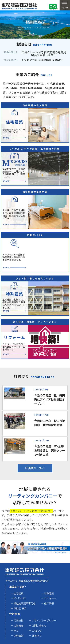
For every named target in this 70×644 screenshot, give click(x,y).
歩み (16, 630)
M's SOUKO (20, 598)
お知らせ (37, 630)
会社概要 (15, 614)
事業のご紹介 (17, 587)
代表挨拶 (18, 620)
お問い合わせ (39, 625)
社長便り (37, 636)
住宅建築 (18, 593)
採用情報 (18, 636)
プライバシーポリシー (44, 620)
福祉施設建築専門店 (25, 603)
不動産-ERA (20, 608)
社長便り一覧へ (35, 468)
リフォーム (50, 598)
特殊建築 (49, 593)
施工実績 (49, 603)
